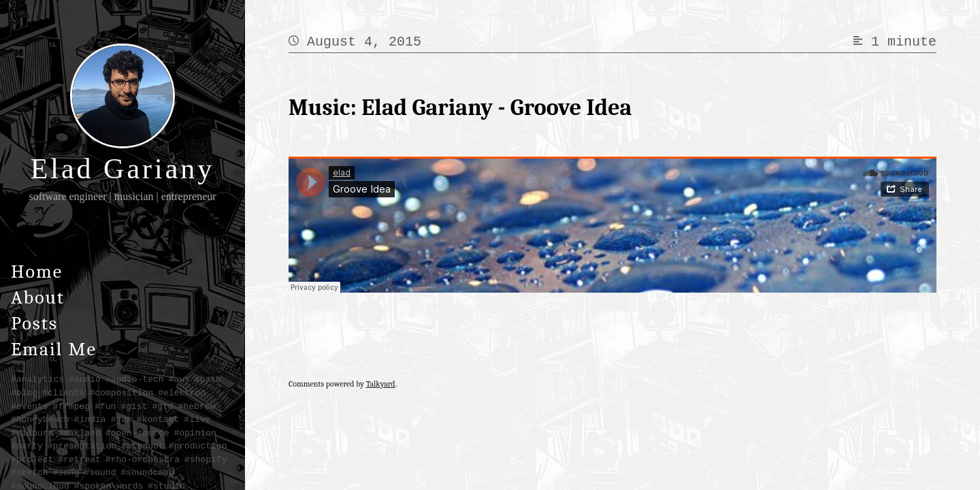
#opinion (195, 433)
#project (32, 459)
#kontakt (158, 419)
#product (142, 446)
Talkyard (381, 384)
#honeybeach (40, 419)
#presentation (82, 446)
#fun (105, 406)
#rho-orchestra (143, 459)
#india (90, 419)
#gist (134, 406)
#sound (100, 472)
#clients (63, 393)
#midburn (32, 433)
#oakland (79, 433)
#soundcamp (147, 472)
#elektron (182, 393)
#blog (24, 393)
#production (198, 446)
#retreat (79, 459)
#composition (121, 393)
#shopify (206, 459)
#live (197, 419)
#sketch (30, 472)
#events (30, 406)
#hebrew (197, 406)
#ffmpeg (72, 406)
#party (27, 446)
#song (66, 472)
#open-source (137, 433)
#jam (121, 419)
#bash (208, 379)
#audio (85, 379)
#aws (179, 379)
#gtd (162, 406)
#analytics (37, 379)
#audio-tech (135, 379)
